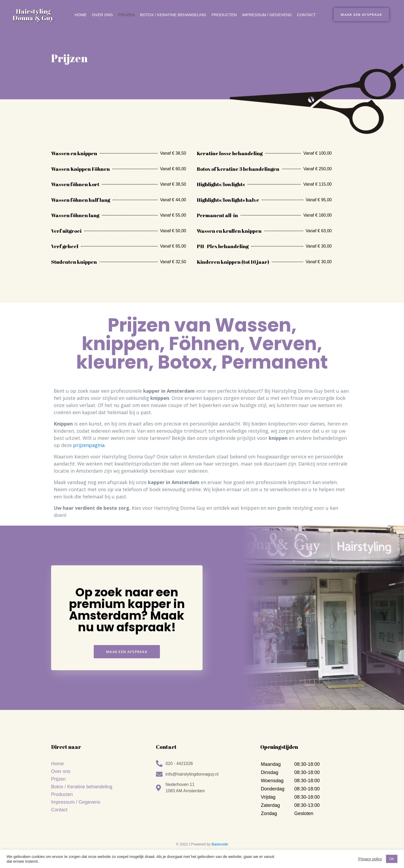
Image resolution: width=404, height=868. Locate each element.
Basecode (220, 844)
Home (81, 15)
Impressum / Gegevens (267, 15)
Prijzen (126, 15)
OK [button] (392, 859)
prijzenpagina (89, 445)
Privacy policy (370, 859)
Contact (306, 15)
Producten (224, 15)
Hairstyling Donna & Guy (33, 15)
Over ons (102, 15)
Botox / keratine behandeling (173, 15)
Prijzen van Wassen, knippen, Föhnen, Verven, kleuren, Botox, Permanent (202, 344)
